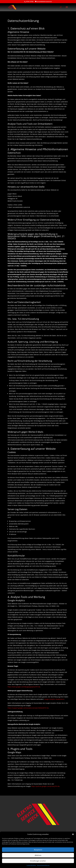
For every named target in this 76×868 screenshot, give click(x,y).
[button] (73, 834)
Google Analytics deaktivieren (54, 699)
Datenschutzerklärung (43, 865)
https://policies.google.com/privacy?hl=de (45, 786)
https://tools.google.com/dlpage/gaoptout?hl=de (24, 687)
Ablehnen (38, 855)
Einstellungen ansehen (38, 861)
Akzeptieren (38, 850)
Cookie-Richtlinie (31, 865)
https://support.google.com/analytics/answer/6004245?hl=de (28, 708)
